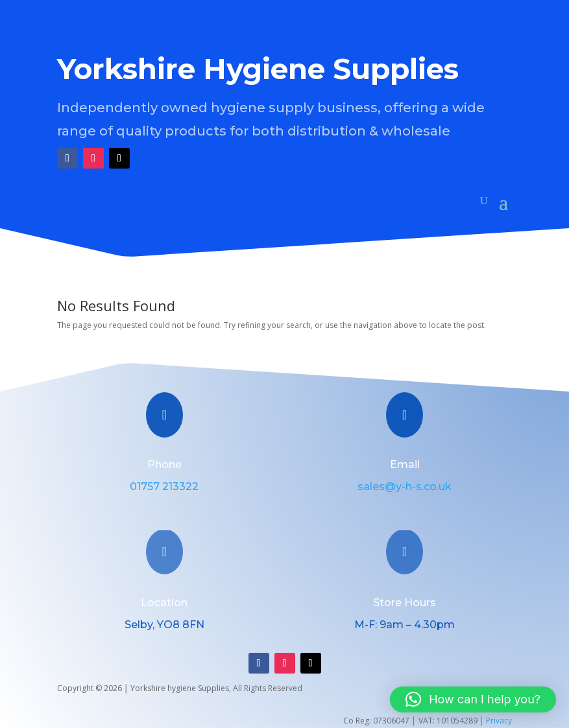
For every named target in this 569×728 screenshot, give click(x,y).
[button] (473, 699)
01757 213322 (164, 487)
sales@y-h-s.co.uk (405, 487)
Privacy (499, 721)
